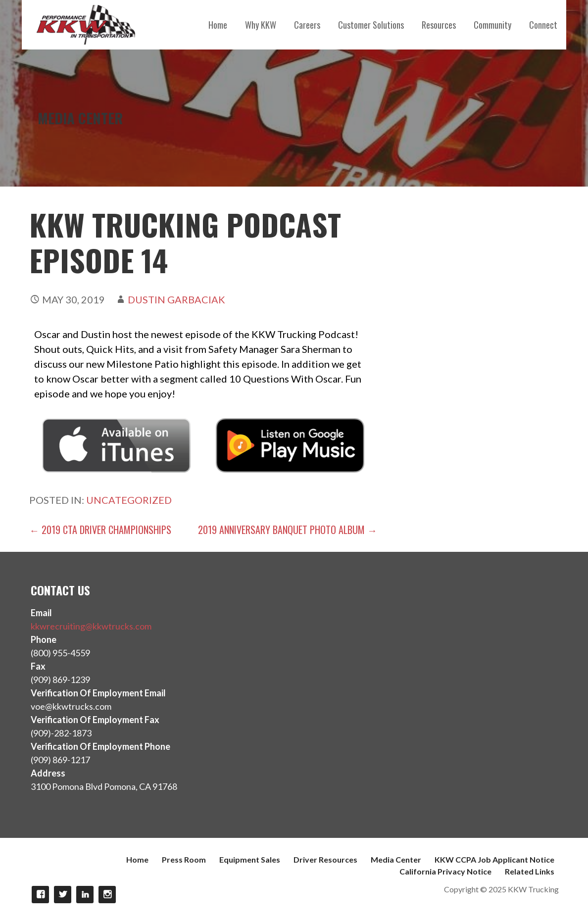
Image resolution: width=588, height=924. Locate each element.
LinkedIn (85, 895)
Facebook (40, 895)
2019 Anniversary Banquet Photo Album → (288, 530)
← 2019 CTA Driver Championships (100, 530)
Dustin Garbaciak (176, 299)
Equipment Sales (250, 859)
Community (492, 25)
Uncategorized (129, 500)
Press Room (184, 859)
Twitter (63, 895)
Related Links (530, 871)
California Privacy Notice (445, 871)
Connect (543, 25)
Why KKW (261, 25)
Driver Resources (325, 859)
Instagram (107, 895)
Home (218, 25)
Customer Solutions (371, 25)
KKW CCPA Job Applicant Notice (494, 859)
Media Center (396, 859)
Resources (439, 25)
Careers (307, 25)
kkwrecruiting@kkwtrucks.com (91, 626)
